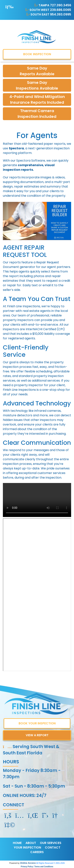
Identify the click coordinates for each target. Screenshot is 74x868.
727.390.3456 (61, 5)
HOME (17, 843)
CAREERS (37, 852)
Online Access (28, 863)
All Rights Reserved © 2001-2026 (51, 863)
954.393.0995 (61, 14)
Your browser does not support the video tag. (37, 500)
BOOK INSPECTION (37, 54)
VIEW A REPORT (37, 735)
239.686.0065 (61, 10)
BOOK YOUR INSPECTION (37, 723)
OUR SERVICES (51, 843)
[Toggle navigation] (9, 7)
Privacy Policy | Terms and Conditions (37, 867)
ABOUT (31, 843)
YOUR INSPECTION (27, 847)
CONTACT (53, 847)
